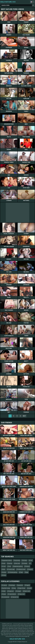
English (32, 2)
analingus (12, 585)
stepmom (11, 591)
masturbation (12, 594)
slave (4, 594)
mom (4, 566)
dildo (4, 591)
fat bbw (25, 560)
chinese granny (13, 572)
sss (10, 566)
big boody (17, 560)
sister (5, 572)
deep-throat (22, 588)
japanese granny (18, 566)
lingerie (28, 585)
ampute (31, 569)
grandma (21, 585)
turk (31, 560)
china (4, 575)
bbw (4, 569)
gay (27, 572)
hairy (14, 588)
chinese (25, 563)
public (30, 588)
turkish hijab (11, 569)
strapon (19, 591)
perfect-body (6, 588)
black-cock (27, 591)
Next (24, 416)
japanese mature (7, 560)
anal (4, 563)
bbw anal (18, 563)
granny (10, 563)
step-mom (22, 594)
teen (22, 572)
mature (28, 566)
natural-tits (15, 597)
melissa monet (22, 569)
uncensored (6, 597)
